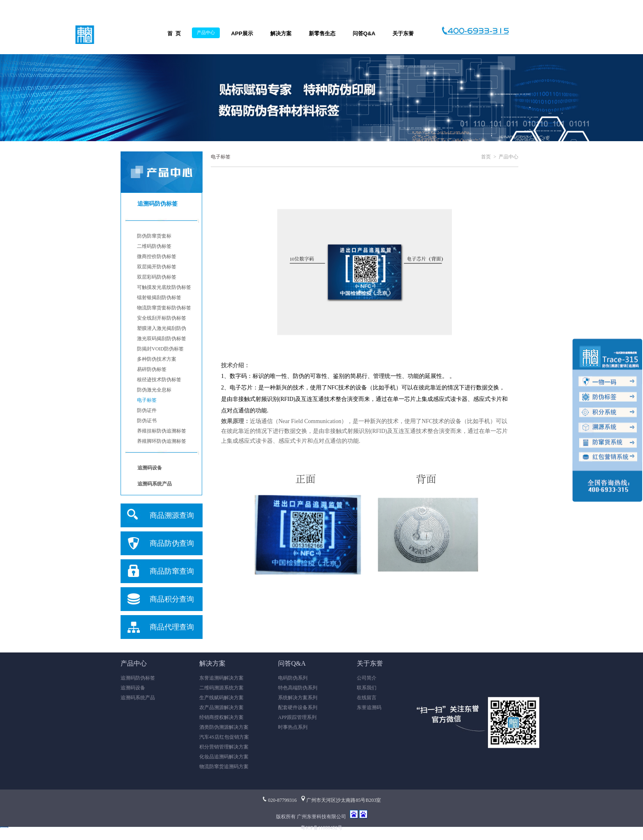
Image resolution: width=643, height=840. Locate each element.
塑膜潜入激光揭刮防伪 (162, 328)
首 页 (174, 33)
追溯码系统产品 (138, 698)
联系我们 (367, 688)
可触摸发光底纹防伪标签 (164, 287)
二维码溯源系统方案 (221, 688)
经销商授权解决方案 (221, 717)
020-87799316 (279, 800)
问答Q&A (364, 33)
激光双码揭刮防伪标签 (162, 339)
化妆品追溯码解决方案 (224, 757)
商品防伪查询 (172, 543)
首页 (486, 157)
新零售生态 (322, 33)
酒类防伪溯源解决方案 (224, 727)
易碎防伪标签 (152, 369)
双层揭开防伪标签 (157, 267)
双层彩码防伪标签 (157, 277)
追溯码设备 (133, 688)
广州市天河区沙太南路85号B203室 (341, 800)
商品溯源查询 (172, 515)
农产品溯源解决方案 (221, 707)
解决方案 (281, 33)
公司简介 (367, 678)
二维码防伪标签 (154, 246)
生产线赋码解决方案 (221, 698)
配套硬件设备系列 (298, 707)
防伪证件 (147, 410)
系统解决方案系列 (298, 698)
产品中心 (206, 32)
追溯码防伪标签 (138, 678)
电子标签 (147, 400)
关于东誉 (403, 33)
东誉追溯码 (369, 707)
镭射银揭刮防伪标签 (159, 298)
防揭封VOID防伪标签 (160, 349)
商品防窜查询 (172, 571)
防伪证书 (147, 421)
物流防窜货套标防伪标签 (164, 308)
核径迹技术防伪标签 (159, 380)
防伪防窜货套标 (154, 236)
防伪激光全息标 (154, 390)
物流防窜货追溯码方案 (224, 767)
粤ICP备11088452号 (321, 828)
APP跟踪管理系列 (297, 717)
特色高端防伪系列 (298, 688)
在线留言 (367, 698)
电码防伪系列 (293, 678)
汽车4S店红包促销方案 (224, 737)
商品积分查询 (172, 599)
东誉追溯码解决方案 (221, 678)
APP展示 (242, 33)
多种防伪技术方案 (157, 359)
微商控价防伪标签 (157, 256)
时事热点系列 (293, 727)
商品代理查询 (172, 627)
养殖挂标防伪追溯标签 (162, 431)
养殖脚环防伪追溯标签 (162, 441)
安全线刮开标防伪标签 (162, 318)
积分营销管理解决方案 (224, 747)
